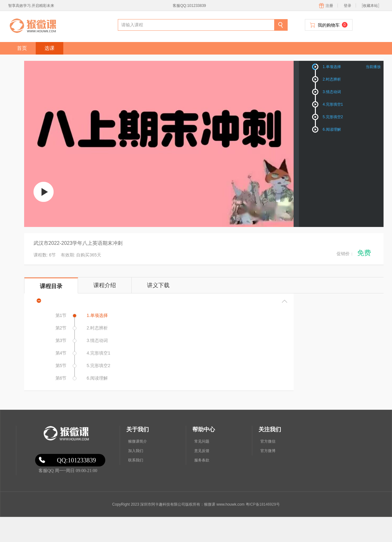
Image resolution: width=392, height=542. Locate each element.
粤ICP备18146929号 (263, 504)
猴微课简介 (138, 441)
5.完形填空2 (333, 117)
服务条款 (202, 460)
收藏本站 (370, 6)
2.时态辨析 (332, 79)
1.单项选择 (332, 67)
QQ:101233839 (76, 460)
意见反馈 (202, 451)
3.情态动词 (332, 92)
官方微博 (268, 451)
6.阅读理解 (332, 129)
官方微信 (268, 441)
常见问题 (202, 441)
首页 (22, 48)
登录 (348, 6)
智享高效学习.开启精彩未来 (31, 6)
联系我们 (136, 460)
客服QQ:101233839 (189, 6)
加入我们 (136, 451)
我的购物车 (333, 25)
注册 (329, 6)
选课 (50, 48)
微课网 (65, 434)
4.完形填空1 (333, 104)
